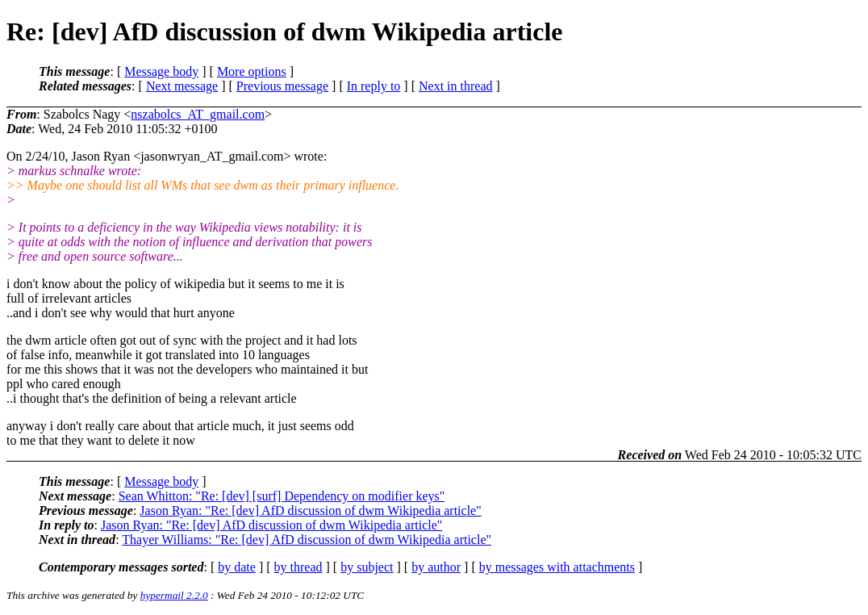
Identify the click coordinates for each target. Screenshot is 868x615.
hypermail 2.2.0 (174, 595)
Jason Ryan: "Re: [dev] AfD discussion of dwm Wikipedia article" (310, 510)
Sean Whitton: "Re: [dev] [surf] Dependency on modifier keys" (282, 496)
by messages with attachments (557, 567)
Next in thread (456, 86)
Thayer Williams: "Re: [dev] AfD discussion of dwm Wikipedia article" (307, 540)
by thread (298, 567)
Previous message (282, 86)
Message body (161, 71)
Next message (182, 86)
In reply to (374, 86)
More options (252, 71)
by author (436, 567)
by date (237, 567)
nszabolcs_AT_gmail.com (198, 114)
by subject (367, 567)
